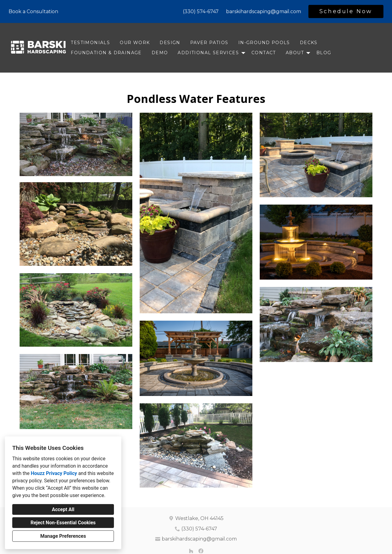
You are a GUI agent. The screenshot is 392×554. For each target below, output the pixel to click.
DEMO (160, 53)
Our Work (135, 43)
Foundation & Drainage (106, 53)
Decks (309, 43)
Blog (324, 53)
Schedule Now (346, 11)
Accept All (63, 509)
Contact (264, 53)
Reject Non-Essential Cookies (63, 523)
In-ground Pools (264, 43)
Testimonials (90, 43)
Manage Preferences (63, 536)
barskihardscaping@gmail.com (264, 11)
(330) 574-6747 (201, 11)
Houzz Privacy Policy (54, 473)
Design (170, 43)
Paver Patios (209, 43)
